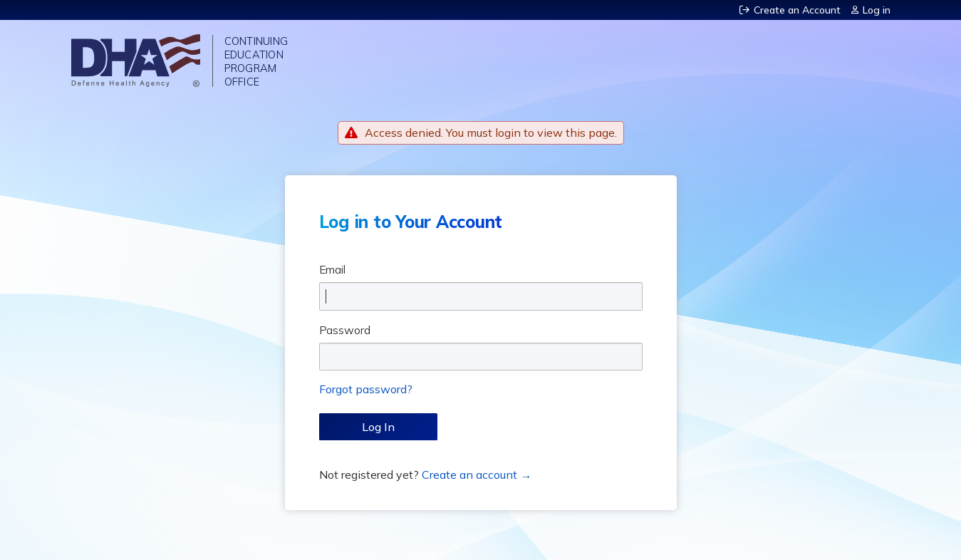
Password (345, 330)
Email (333, 269)
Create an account (469, 475)
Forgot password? (366, 389)
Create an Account (797, 10)
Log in (877, 10)
